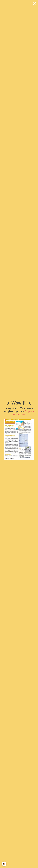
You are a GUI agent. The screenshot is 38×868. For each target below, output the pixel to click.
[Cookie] (4, 864)
